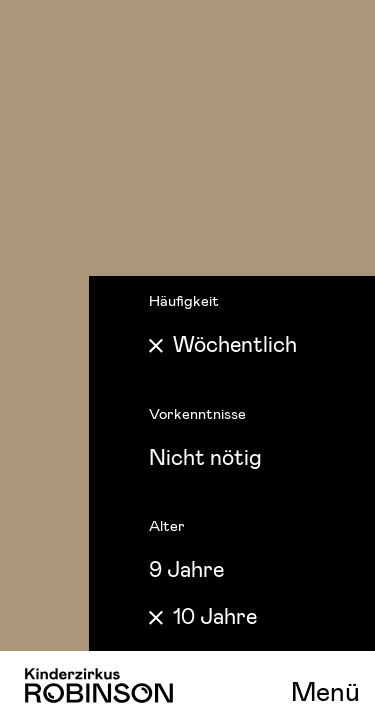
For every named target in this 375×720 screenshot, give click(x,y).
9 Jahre (186, 568)
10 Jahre (215, 615)
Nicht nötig (205, 456)
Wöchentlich (235, 343)
